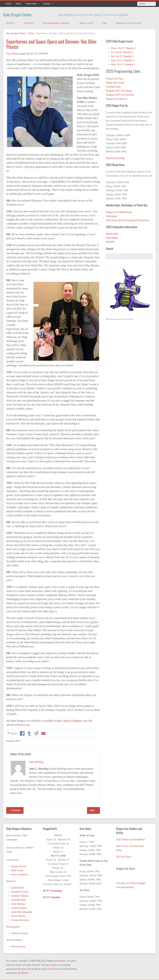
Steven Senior (18, 946)
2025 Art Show (124, 856)
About (18, 4)
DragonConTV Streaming (119, 90)
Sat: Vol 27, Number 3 (122, 56)
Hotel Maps (112, 237)
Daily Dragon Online (22, 14)
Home (8, 4)
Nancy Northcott (20, 874)
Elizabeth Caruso (20, 891)
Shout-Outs (86, 22)
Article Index (31, 4)
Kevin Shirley (18, 915)
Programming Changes (56, 22)
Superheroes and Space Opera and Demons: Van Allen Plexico (51, 43)
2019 (31, 33)
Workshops (111, 215)
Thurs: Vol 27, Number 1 (123, 47)
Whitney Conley (20, 933)
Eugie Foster (47, 968)
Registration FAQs (115, 157)
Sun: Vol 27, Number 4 (122, 60)
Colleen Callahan (20, 895)
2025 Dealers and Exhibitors (130, 839)
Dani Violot (17, 870)
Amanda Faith (18, 899)
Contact (47, 4)
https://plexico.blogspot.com (72, 720)
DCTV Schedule (52, 897)
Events (11, 22)
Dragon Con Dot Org (129, 22)
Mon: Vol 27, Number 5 (123, 64)
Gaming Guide (113, 86)
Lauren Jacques (19, 907)
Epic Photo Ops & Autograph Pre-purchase (128, 220)
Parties (29, 22)
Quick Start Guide (115, 82)
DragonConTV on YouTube (120, 94)
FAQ (105, 22)
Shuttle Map (112, 233)
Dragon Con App (114, 78)
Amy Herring (13, 53)
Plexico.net (24, 724)
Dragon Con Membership (119, 211)
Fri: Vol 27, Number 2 (122, 52)
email (24, 968)
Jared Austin (18, 887)
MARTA (110, 241)
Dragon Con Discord (116, 98)
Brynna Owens (19, 866)
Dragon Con (64, 960)
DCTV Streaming (52, 890)
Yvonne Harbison (20, 919)
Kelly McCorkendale (22, 911)
